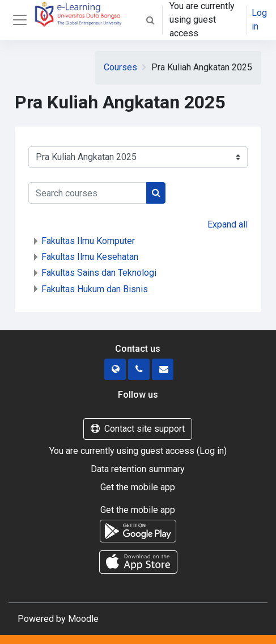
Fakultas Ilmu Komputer (88, 241)
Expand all (228, 224)
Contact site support (138, 429)
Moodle (83, 619)
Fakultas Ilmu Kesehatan (90, 257)
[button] (150, 20)
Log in (259, 20)
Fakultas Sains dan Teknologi (99, 273)
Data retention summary (138, 469)
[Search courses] (88, 193)
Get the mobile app (138, 487)
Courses (120, 67)
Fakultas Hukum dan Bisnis (95, 289)
